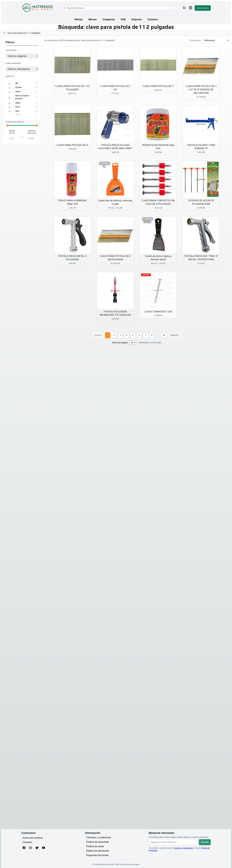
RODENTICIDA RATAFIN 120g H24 (158, 147)
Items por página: (120, 343)
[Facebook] (24, 848)
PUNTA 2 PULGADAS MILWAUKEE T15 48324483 (115, 313)
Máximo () (32, 132)
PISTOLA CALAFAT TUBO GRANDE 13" (201, 147)
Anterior (98, 335)
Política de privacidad (98, 842)
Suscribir (205, 842)
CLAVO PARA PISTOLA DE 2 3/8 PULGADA (115, 258)
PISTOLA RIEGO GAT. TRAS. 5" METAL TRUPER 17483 (201, 258)
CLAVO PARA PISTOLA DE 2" (72, 145)
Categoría (11, 50)
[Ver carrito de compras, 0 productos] (184, 8)
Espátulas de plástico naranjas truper (115, 202)
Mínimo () (12, 132)
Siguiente (174, 335)
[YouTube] (43, 848)
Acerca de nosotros (33, 838)
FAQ (123, 19)
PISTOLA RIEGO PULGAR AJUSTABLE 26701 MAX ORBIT (115, 147)
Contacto (153, 19)
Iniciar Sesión (203, 8)
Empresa (137, 19)
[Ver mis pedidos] (191, 8)
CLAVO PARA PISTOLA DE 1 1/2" (115, 88)
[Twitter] (37, 848)
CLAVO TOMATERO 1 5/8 (158, 312)
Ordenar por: (195, 40)
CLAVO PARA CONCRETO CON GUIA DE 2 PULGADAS (158, 202)
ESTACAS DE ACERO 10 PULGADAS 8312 (201, 202)
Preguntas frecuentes (98, 855)
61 (164, 335)
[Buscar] (65, 8)
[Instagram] (30, 848)
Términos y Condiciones (183, 848)
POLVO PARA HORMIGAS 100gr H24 (72, 202)
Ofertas (78, 19)
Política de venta (95, 846)
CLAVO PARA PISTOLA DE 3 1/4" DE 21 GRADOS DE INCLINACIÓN (201, 90)
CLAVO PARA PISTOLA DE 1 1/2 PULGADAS (72, 88)
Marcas (93, 19)
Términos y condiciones (99, 837)
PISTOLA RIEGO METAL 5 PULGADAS (72, 258)
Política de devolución (98, 851)
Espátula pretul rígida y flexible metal (158, 258)
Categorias (109, 19)
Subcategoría (13, 63)
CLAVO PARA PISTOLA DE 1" (158, 86)
